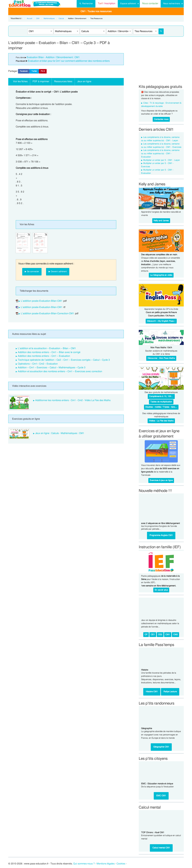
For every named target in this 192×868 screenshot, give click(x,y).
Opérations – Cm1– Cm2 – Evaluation (38, 364)
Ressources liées (63, 81)
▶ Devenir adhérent (58, 271)
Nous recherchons (172, 4)
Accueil (29, 18)
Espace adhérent (128, 4)
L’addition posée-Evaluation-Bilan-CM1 (42, 301)
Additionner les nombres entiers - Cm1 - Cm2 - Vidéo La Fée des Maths (73, 400)
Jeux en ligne (84, 81)
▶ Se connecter (32, 271)
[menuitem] (86, 4)
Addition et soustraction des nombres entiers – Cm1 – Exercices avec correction (60, 371)
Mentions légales (106, 864)
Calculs (61, 18)
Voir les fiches (20, 81)
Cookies (121, 864)
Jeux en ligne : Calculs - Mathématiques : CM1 (60, 433)
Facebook (24, 71)
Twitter (34, 71)
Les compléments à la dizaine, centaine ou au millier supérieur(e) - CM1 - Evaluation (160, 154)
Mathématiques (49, 18)
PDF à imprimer (41, 81)
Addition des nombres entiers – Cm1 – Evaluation (44, 356)
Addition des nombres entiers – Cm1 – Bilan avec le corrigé (49, 352)
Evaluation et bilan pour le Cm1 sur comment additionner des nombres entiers (69, 61)
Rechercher (86, 3)
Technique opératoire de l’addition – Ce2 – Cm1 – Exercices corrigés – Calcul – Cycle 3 (64, 360)
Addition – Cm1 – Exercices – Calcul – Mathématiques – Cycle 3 (52, 368)
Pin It (43, 71)
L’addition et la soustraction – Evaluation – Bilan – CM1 (47, 348)
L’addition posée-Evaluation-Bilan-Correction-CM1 (47, 313)
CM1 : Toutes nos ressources (96, 11)
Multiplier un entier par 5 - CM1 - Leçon (162, 160)
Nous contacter (150, 3)
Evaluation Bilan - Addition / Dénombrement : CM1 (53, 57)
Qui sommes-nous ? (84, 864)
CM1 (38, 18)
